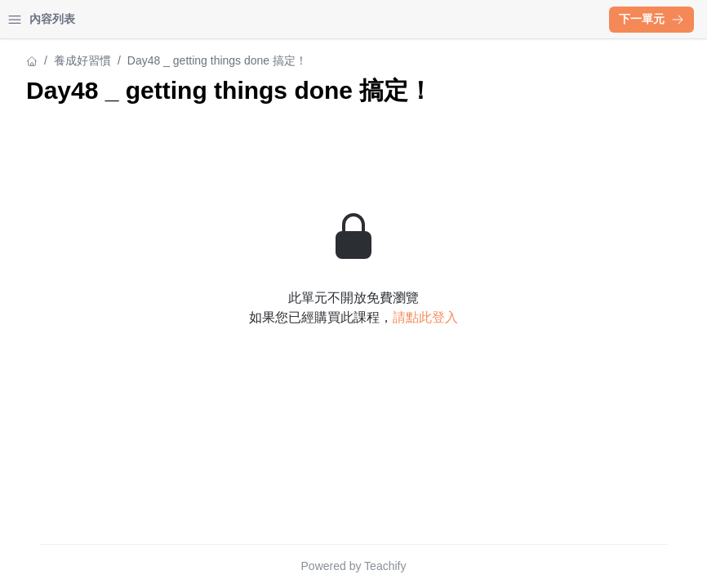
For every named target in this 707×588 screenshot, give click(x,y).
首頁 (34, 19)
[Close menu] (265, 20)
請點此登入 (568, 347)
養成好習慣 (42, 60)
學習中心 (101, 19)
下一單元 (651, 19)
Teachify (528, 566)
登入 (168, 19)
